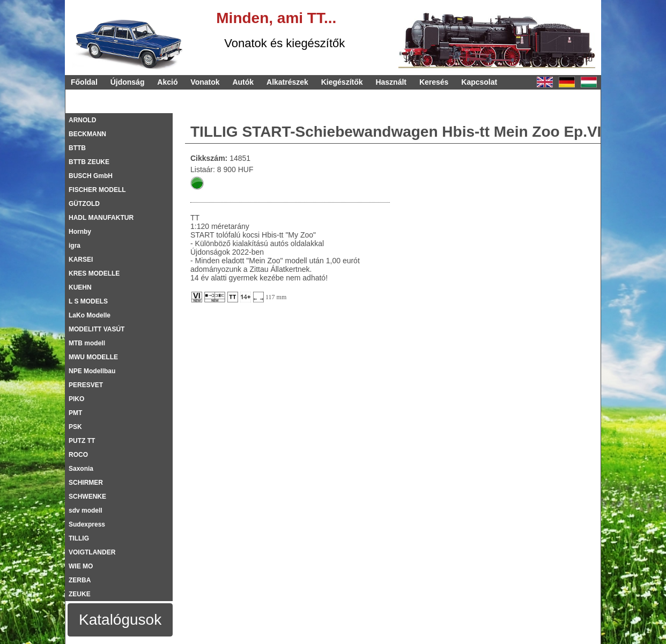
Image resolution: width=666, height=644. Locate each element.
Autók (243, 82)
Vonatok (205, 82)
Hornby (80, 232)
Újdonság (128, 82)
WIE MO (81, 566)
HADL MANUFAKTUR (101, 218)
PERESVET (86, 385)
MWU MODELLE (93, 357)
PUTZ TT (82, 441)
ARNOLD (82, 120)
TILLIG (79, 538)
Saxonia (81, 469)
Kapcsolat (479, 82)
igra (75, 246)
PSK (75, 427)
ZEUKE (80, 594)
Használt (391, 82)
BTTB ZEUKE (89, 162)
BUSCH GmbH (91, 176)
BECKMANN (87, 134)
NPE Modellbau (92, 371)
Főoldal (84, 82)
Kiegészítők (342, 82)
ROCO (78, 455)
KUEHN (80, 287)
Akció (167, 82)
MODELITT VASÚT (97, 329)
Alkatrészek (287, 82)
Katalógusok (120, 620)
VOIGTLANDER (92, 552)
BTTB (77, 148)
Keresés (434, 82)
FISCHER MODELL (97, 190)
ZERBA (80, 580)
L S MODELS (88, 301)
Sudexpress (87, 524)
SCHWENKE (87, 497)
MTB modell (87, 343)
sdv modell (86, 510)
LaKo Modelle (90, 315)
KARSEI (81, 260)
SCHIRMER (86, 483)
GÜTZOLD (84, 204)
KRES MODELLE (94, 273)
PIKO (76, 399)
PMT (75, 413)
